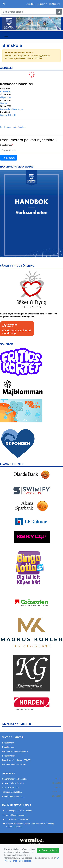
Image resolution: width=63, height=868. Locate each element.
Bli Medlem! (55, 4)
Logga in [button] (42, 4)
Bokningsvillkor (9, 756)
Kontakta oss (8, 747)
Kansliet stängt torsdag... (13, 796)
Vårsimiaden (6, 91)
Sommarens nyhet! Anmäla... (15, 779)
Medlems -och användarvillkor (15, 751)
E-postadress (6, 145)
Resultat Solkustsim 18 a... (14, 783)
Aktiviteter (31, 4)
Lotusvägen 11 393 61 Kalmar (19, 811)
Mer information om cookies (14, 764)
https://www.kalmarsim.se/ (17, 819)
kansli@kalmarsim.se (15, 815)
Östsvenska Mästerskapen (12, 109)
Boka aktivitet (8, 743)
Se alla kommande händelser (13, 127)
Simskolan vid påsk (11, 788)
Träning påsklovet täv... (12, 792)
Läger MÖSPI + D (8, 115)
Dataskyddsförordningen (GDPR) (17, 760)
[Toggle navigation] (6, 35)
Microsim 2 (5, 103)
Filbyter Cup (5, 97)
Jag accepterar (48, 850)
